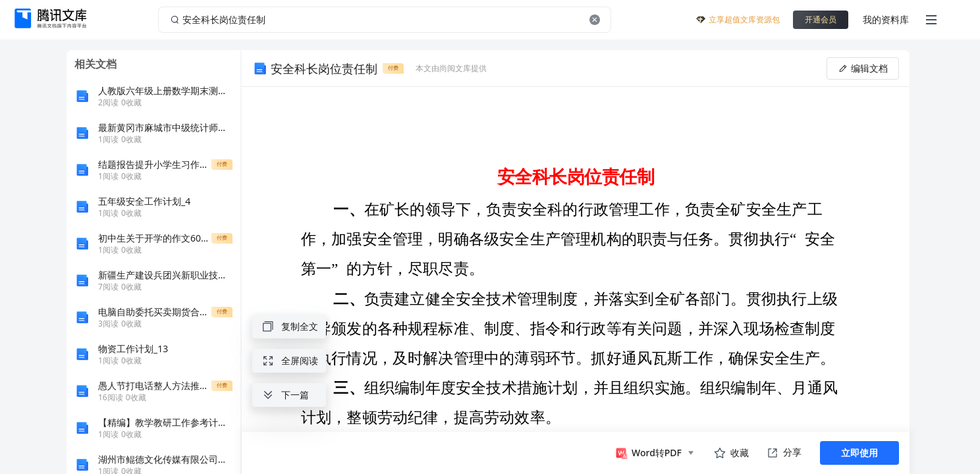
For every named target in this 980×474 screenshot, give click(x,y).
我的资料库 (886, 19)
